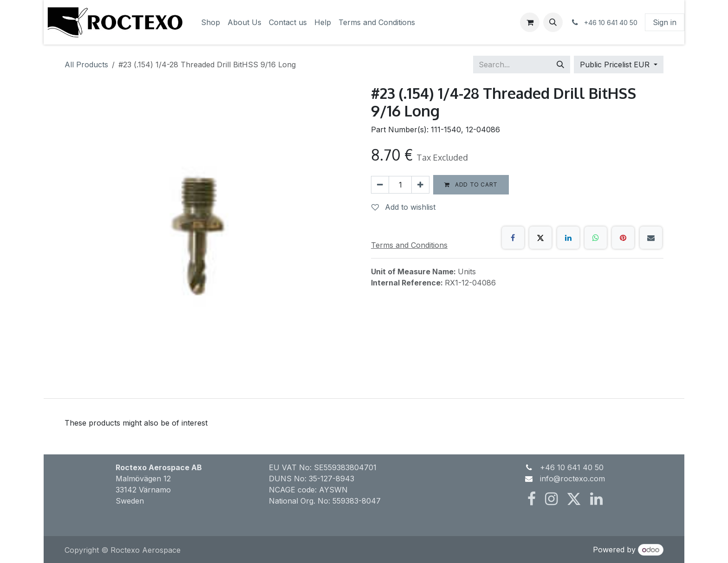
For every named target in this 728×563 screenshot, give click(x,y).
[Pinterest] (623, 238)
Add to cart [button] (471, 184)
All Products (86, 65)
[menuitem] (211, 22)
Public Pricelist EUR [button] (616, 65)
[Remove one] (380, 185)
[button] (553, 22)
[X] (540, 238)
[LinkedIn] (568, 238)
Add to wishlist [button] (403, 207)
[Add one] (420, 185)
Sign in (665, 22)
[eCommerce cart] (530, 22)
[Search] (560, 65)
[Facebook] (513, 238)
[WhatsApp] (596, 238)
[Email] (651, 238)
